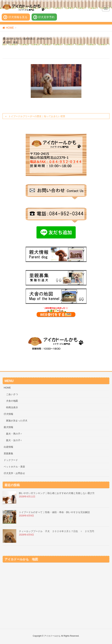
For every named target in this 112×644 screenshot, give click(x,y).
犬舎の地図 (12, 401)
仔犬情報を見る (18, 17)
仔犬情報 (8, 414)
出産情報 (8, 447)
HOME (7, 388)
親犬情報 (8, 427)
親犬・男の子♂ (14, 434)
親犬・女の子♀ (14, 440)
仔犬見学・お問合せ (14, 473)
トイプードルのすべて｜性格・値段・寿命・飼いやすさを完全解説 (54, 512)
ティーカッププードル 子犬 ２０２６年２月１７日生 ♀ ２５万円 (57, 531)
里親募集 (8, 453)
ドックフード (11, 460)
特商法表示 (12, 407)
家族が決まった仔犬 (17, 421)
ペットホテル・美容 (14, 467)
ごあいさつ (12, 394)
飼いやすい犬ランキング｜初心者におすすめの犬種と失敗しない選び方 (57, 493)
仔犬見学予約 (46, 17)
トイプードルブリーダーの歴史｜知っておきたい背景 (37, 116)
